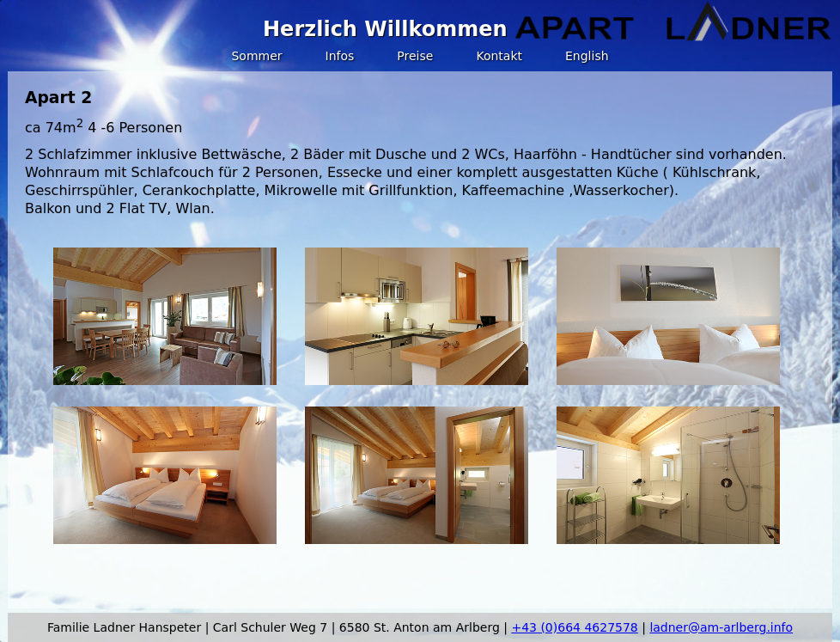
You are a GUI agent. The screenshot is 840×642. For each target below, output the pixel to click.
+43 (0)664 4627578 (574, 627)
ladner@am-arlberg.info (721, 627)
